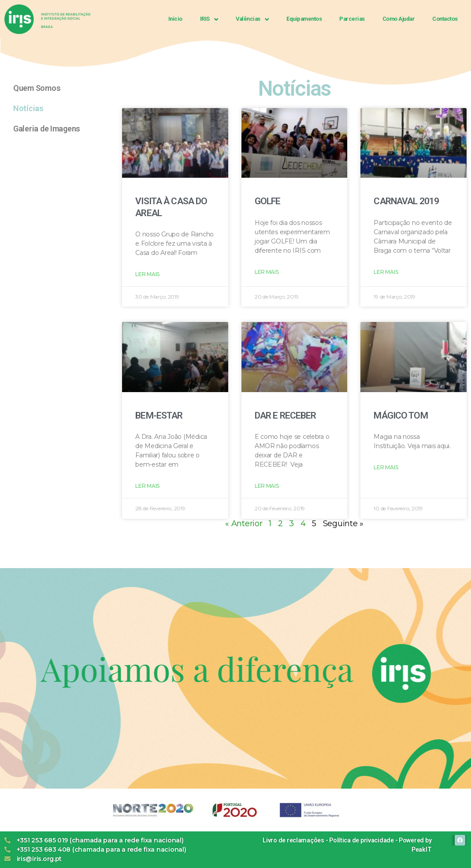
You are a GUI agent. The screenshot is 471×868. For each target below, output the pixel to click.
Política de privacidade (362, 840)
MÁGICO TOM (401, 415)
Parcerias (352, 19)
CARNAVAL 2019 (406, 201)
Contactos (445, 19)
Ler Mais (147, 274)
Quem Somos (37, 88)
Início (175, 19)
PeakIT (421, 849)
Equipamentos (304, 19)
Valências (252, 19)
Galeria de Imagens (47, 129)
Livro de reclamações (293, 840)
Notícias (28, 108)
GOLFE (268, 201)
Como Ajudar (399, 19)
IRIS (209, 19)
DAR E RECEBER (286, 415)
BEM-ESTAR (159, 415)
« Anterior (244, 524)
